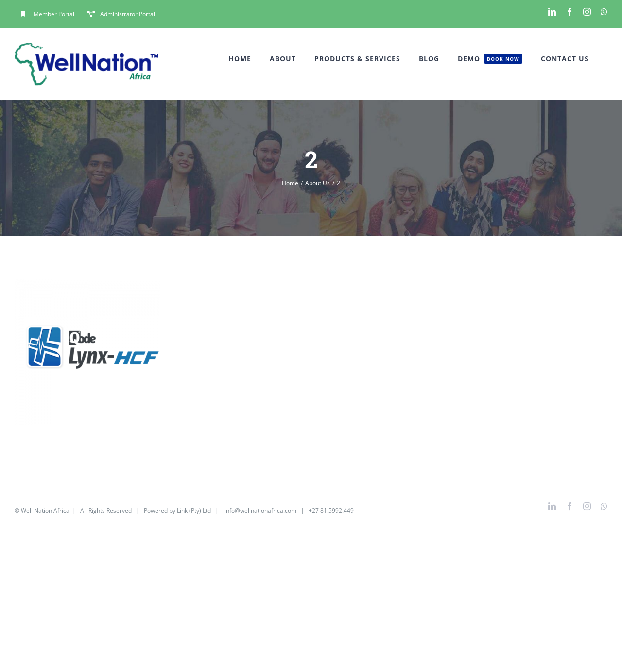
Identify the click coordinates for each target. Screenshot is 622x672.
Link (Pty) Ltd (194, 510)
